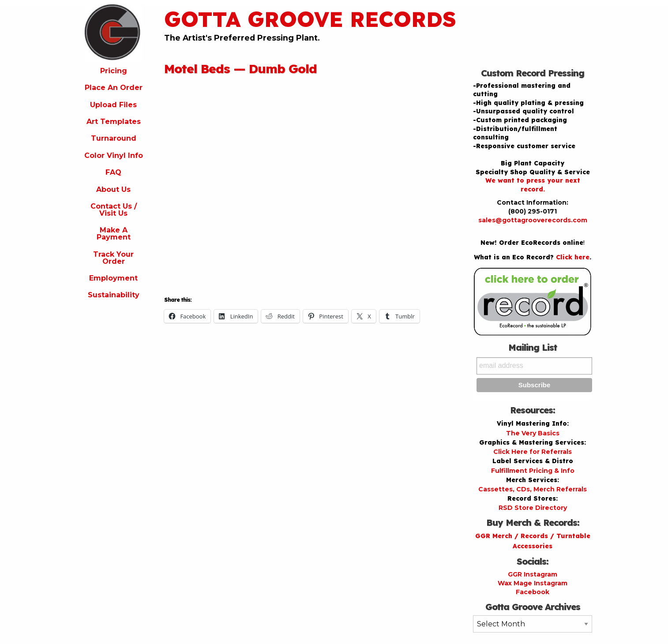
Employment (113, 278)
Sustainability (114, 295)
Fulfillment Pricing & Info (533, 471)
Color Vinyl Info (114, 155)
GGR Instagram (533, 574)
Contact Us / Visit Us (114, 210)
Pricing (114, 71)
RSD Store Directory (533, 508)
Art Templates (114, 122)
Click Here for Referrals (533, 452)
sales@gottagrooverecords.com (533, 220)
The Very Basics (533, 433)
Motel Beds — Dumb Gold (240, 69)
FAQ (113, 172)
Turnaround (114, 138)
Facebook (533, 592)
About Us (113, 189)
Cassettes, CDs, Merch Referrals (533, 489)
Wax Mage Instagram (533, 583)
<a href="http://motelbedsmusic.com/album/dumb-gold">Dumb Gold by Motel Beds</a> (241, 183)
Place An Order (114, 88)
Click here (573, 257)
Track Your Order (113, 258)
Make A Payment (114, 234)
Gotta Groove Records (310, 19)
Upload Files (113, 105)
